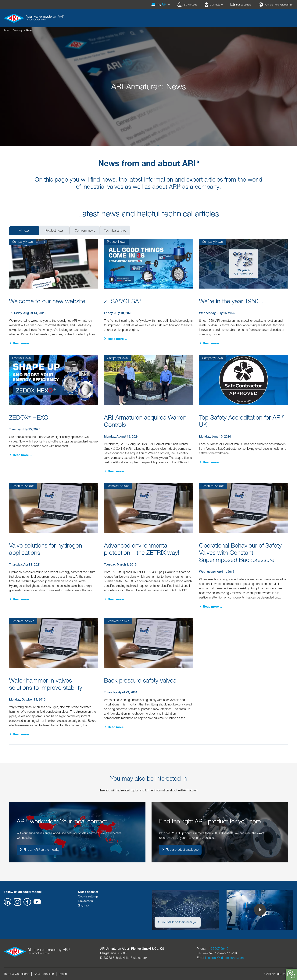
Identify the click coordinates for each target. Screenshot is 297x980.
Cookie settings (88, 896)
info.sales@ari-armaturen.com (224, 958)
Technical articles (115, 231)
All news (24, 231)
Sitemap (83, 905)
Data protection (44, 974)
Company (18, 30)
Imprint (63, 974)
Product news (55, 231)
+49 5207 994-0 (218, 949)
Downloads (85, 901)
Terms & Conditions (16, 974)
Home (6, 30)
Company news (85, 231)
